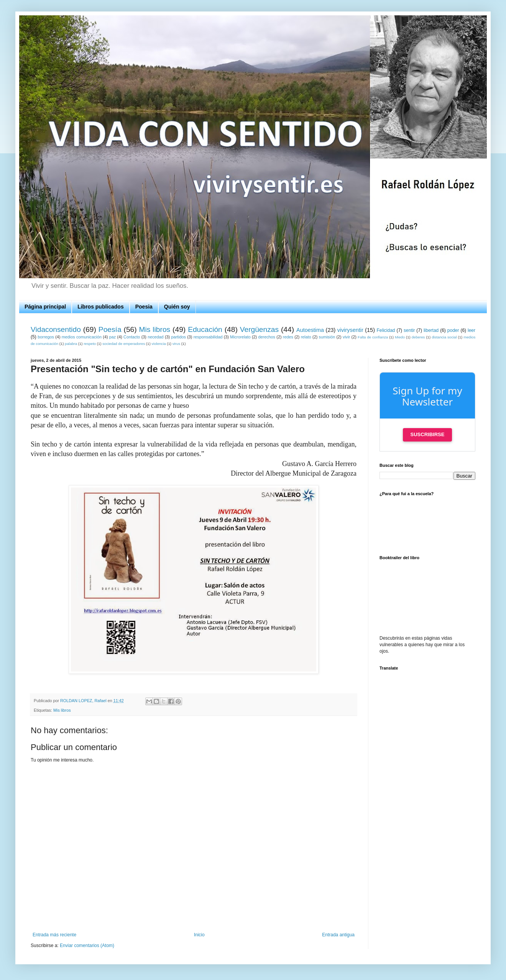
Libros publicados (101, 307)
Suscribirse (428, 434)
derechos (267, 337)
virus (176, 344)
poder (453, 330)
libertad (431, 330)
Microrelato (240, 337)
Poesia (144, 307)
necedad (155, 337)
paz (113, 337)
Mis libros (155, 329)
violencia (159, 344)
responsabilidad (208, 337)
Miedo (400, 337)
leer (472, 330)
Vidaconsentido (56, 329)
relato (306, 337)
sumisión (327, 337)
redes (288, 337)
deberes (418, 337)
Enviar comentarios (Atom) (87, 946)
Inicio (199, 935)
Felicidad (386, 330)
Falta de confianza (373, 337)
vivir (346, 337)
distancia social (444, 337)
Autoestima (310, 330)
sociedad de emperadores (124, 344)
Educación (205, 329)
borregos (46, 337)
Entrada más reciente (54, 935)
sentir (409, 330)
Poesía (110, 329)
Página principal (45, 307)
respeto (90, 344)
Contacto (132, 337)
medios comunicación (82, 337)
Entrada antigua (338, 935)
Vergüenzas (259, 329)
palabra (71, 344)
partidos (178, 337)
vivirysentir (350, 330)
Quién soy (177, 307)
